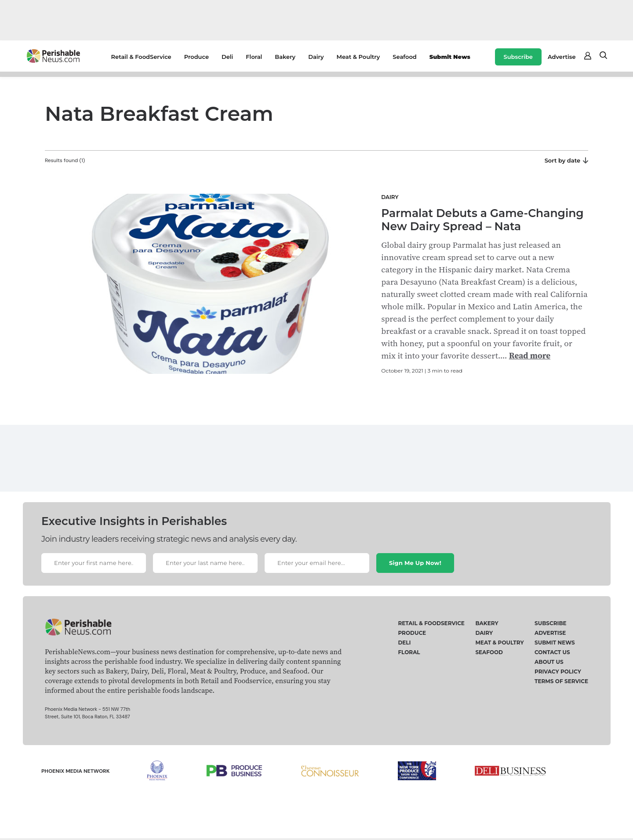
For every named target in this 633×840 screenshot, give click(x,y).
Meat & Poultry (358, 57)
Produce (196, 57)
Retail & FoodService (141, 57)
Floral (254, 57)
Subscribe (518, 57)
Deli (227, 57)
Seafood (404, 57)
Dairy (316, 57)
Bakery (285, 57)
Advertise (562, 57)
